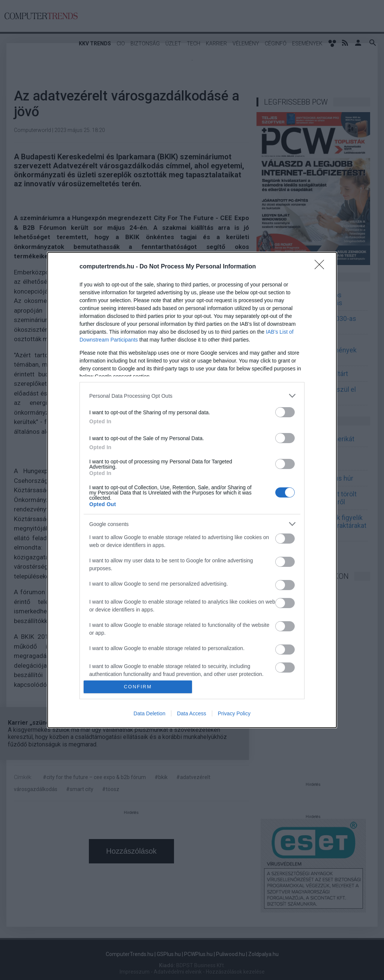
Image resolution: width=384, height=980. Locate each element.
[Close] (322, 267)
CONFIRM (138, 687)
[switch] (285, 412)
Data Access (192, 713)
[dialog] (192, 490)
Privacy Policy (234, 713)
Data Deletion (149, 713)
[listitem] (192, 396)
